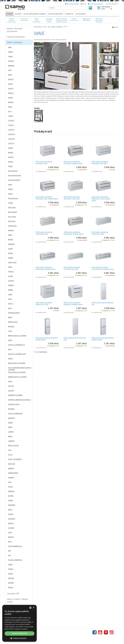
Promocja (69, 14)
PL (118, 4)
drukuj (116, 27)
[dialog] (62, 629)
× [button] (119, 619)
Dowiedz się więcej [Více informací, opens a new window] (45, 629)
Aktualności (81, 14)
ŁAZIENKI (9, 14)
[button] (62, 638)
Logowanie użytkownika (96, 4)
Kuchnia (18, 14)
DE (112, 4)
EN (115, 4)
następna (43, 352)
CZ (107, 4)
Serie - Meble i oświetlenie (55, 27)
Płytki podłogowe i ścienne (34, 14)
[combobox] (115, 620)
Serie (45, 27)
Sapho (84, 4)
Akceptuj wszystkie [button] (62, 633)
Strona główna (38, 27)
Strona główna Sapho (73, 4)
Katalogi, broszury (55, 14)
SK (110, 4)
